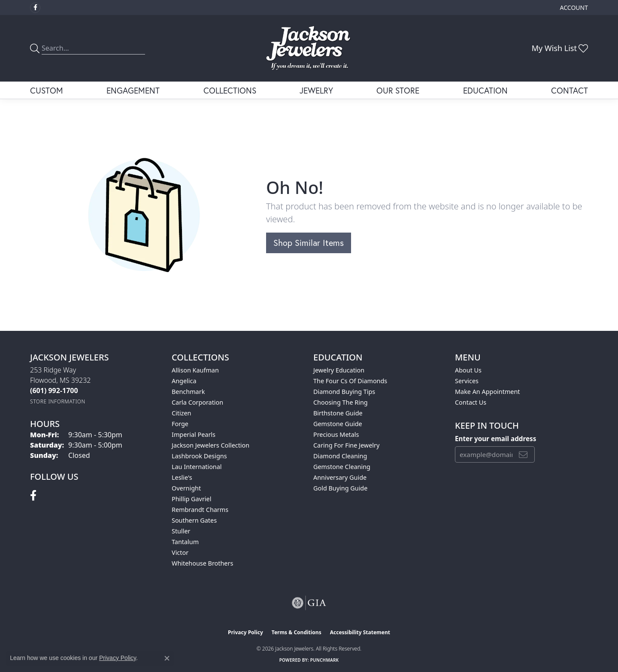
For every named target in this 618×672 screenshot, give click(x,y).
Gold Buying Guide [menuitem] (340, 488)
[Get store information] (58, 401)
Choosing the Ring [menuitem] (341, 402)
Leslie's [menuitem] (182, 477)
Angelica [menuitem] (184, 381)
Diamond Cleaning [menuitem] (340, 456)
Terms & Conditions (297, 632)
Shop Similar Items (309, 243)
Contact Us (471, 402)
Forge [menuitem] (180, 424)
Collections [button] (230, 90)
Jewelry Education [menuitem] (339, 370)
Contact (570, 90)
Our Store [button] (398, 90)
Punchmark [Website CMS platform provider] (325, 660)
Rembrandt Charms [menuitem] (200, 510)
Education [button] (485, 90)
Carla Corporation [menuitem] (197, 402)
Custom (47, 90)
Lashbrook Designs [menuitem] (199, 456)
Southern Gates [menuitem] (194, 520)
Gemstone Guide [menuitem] (338, 424)
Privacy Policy (245, 632)
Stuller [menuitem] (181, 531)
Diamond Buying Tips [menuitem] (344, 392)
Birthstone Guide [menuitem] (338, 413)
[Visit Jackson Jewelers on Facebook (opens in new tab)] (35, 8)
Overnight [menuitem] (186, 488)
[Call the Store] (54, 390)
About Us (468, 370)
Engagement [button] (133, 90)
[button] (573, 8)
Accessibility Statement (360, 632)
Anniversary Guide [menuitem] (340, 477)
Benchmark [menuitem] (188, 392)
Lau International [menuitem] (197, 467)
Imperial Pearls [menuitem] (194, 434)
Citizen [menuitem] (182, 413)
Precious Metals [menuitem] (336, 434)
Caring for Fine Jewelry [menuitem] (346, 445)
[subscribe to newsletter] (523, 454)
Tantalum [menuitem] (185, 542)
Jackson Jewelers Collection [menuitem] (211, 445)
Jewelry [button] (316, 90)
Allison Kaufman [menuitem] (195, 370)
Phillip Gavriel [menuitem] (191, 499)
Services (467, 381)
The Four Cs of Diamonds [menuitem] (350, 381)
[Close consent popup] (167, 658)
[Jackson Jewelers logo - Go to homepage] (309, 48)
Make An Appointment (488, 392)
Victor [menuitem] (180, 552)
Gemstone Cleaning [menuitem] (342, 467)
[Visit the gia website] (309, 603)
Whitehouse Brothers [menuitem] (202, 563)
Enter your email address (495, 439)
